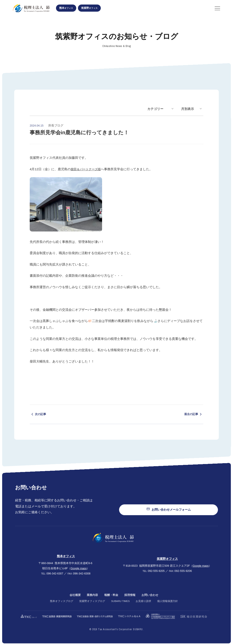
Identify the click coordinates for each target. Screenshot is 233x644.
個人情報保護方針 (168, 608)
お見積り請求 (144, 608)
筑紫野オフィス (167, 563)
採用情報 (130, 602)
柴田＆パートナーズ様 (87, 169)
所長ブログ (56, 125)
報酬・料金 (111, 602)
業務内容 (91, 602)
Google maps (78, 573)
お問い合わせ (152, 602)
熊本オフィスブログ (61, 608)
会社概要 (73, 602)
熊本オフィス (66, 560)
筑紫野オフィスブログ (92, 608)
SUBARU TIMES (120, 608)
